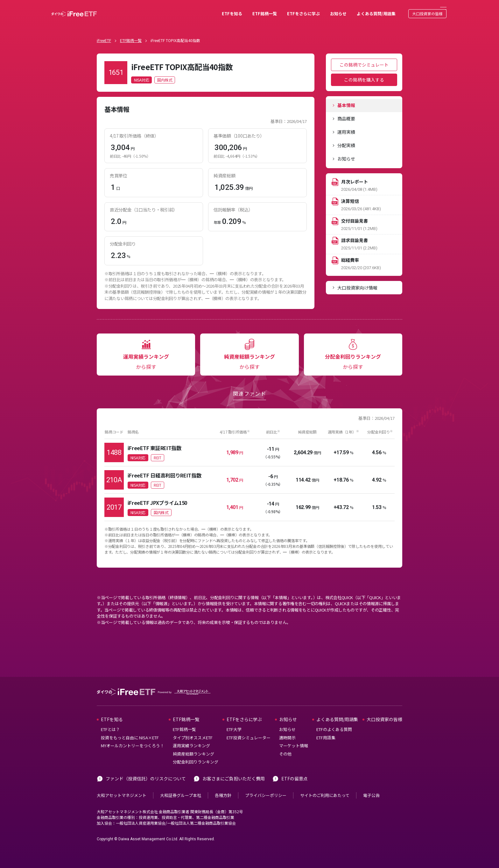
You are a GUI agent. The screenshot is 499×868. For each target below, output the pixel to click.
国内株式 (165, 70)
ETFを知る (212, 9)
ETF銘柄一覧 (245, 9)
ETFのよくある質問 (334, 720)
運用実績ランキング (191, 736)
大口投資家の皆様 (407, 9)
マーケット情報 (294, 736)
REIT (158, 448)
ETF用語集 (326, 728)
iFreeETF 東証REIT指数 (155, 438)
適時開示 (287, 728)
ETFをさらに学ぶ (283, 9)
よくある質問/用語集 (356, 9)
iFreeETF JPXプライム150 (157, 493)
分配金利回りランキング (196, 753)
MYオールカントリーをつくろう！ (133, 736)
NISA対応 (141, 70)
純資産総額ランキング (193, 744)
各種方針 (223, 786)
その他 (285, 744)
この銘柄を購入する (364, 70)
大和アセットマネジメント (122, 786)
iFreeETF (104, 31)
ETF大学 (234, 720)
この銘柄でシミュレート (364, 55)
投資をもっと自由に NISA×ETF (130, 728)
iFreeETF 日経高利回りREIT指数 (165, 466)
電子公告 (371, 786)
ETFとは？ (110, 720)
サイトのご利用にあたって (325, 786)
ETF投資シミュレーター (249, 728)
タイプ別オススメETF (193, 728)
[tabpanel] (206, 194)
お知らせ (318, 9)
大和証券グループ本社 (181, 786)
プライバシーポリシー (266, 786)
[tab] (364, 96)
